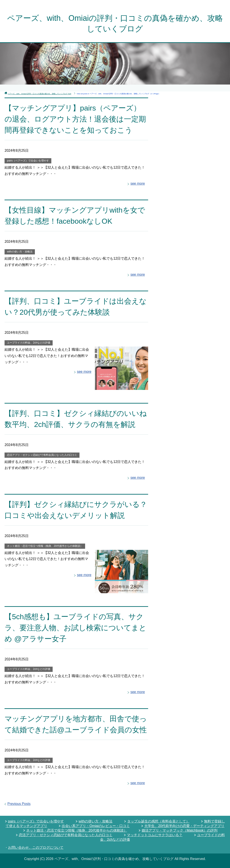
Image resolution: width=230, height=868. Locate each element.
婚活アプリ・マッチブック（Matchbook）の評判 (180, 830)
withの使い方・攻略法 (20, 252)
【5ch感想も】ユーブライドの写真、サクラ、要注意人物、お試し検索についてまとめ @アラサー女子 (75, 628)
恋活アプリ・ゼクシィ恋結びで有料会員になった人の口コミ (42, 455)
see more (138, 183)
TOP (39, 94)
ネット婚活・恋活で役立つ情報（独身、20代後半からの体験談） (45, 546)
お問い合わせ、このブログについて (36, 848)
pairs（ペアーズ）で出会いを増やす (28, 161)
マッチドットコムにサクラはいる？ (155, 835)
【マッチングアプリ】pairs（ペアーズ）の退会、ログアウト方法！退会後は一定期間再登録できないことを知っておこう (75, 119)
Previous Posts (19, 804)
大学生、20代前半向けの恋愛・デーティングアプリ (184, 826)
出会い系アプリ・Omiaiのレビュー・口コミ (96, 826)
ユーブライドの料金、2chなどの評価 (28, 343)
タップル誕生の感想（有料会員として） (158, 821)
